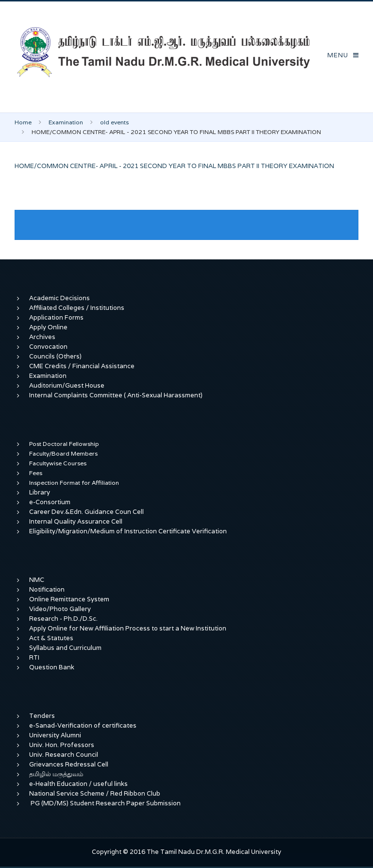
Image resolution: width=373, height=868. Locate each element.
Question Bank (52, 667)
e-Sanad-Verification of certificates (83, 725)
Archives (42, 337)
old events (114, 122)
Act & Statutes (51, 638)
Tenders (42, 716)
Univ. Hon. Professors (62, 745)
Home (23, 122)
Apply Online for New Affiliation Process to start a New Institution (128, 628)
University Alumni (55, 735)
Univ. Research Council (64, 755)
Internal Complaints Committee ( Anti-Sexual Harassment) (116, 395)
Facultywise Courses (58, 463)
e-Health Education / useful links (78, 784)
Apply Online (48, 327)
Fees (36, 473)
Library (40, 492)
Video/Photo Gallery (60, 609)
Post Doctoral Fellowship (64, 444)
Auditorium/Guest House (67, 385)
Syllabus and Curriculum (65, 648)
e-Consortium (50, 502)
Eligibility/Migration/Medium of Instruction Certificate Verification (128, 531)
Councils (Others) (55, 356)
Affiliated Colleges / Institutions (77, 308)
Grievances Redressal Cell (69, 764)
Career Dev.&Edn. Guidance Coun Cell (86, 512)
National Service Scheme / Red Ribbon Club (95, 793)
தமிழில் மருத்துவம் (56, 774)
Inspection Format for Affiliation (74, 483)
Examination (66, 122)
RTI (34, 657)
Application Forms (56, 317)
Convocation (48, 347)
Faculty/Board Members (63, 453)
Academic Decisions (59, 298)
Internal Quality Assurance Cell (76, 521)
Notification (47, 589)
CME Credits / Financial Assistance (82, 366)
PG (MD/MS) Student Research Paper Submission (106, 803)
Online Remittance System (69, 599)
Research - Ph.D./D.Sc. (63, 619)
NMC (37, 580)
